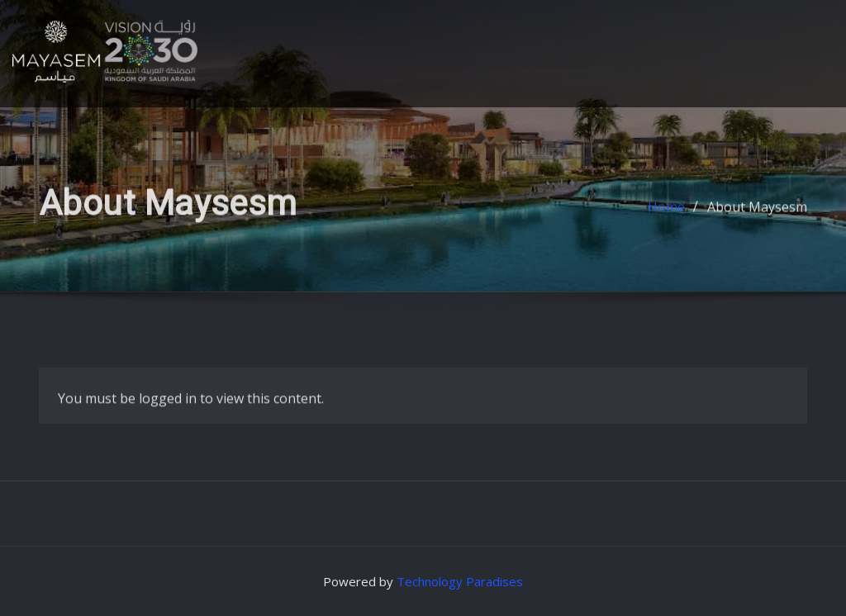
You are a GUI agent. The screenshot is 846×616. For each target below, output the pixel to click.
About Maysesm (757, 213)
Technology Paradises (460, 581)
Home (666, 213)
